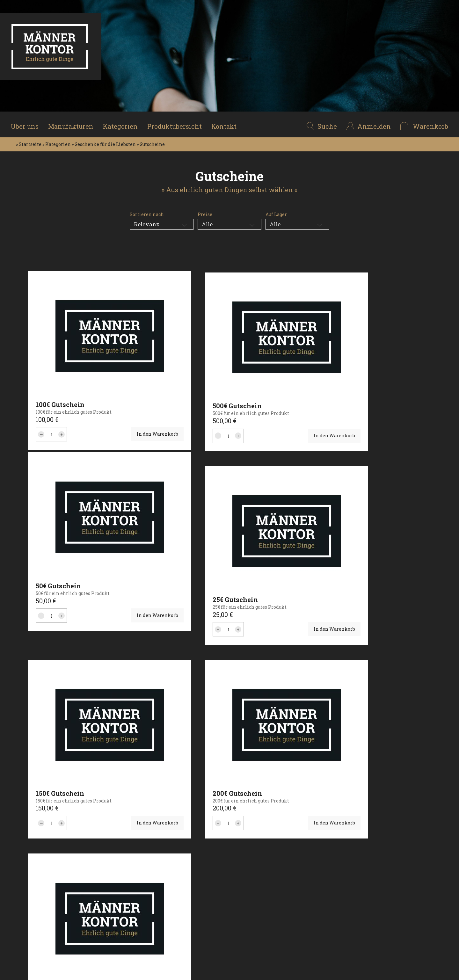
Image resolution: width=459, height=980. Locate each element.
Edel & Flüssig (104, 918)
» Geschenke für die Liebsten (104, 140)
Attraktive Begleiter (112, 927)
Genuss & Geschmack (112, 900)
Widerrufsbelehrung (186, 900)
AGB (168, 909)
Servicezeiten (179, 927)
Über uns (27, 122)
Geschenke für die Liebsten (109, 887)
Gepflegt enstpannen (112, 936)
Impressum (176, 883)
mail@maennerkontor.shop (270, 900)
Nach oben (419, 934)
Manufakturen (73, 122)
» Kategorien (57, 140)
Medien (23, 918)
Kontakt (228, 122)
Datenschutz (177, 892)
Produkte (25, 900)
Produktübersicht (178, 122)
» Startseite (29, 140)
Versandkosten (180, 918)
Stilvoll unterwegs (110, 909)
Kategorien (124, 122)
